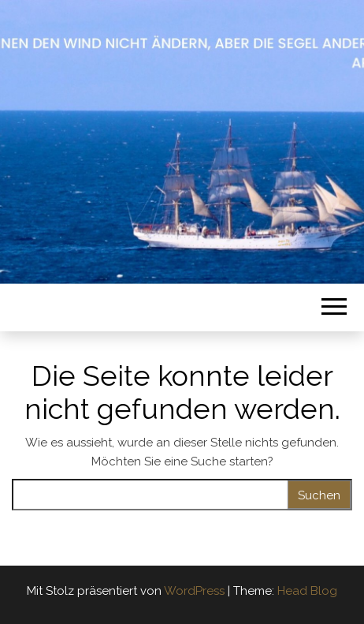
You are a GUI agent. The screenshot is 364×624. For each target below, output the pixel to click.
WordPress (194, 591)
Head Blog (307, 591)
